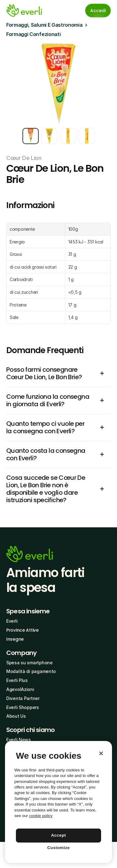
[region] (58, 802)
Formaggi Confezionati (33, 34)
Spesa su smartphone (29, 663)
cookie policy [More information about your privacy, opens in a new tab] (41, 816)
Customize (58, 848)
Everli (12, 621)
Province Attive (22, 630)
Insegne (15, 639)
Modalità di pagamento (31, 671)
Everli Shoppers (23, 707)
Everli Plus (17, 680)
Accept (59, 835)
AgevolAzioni (20, 689)
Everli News (19, 740)
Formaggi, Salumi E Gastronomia (44, 25)
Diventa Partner (23, 698)
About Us (16, 716)
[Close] (101, 753)
